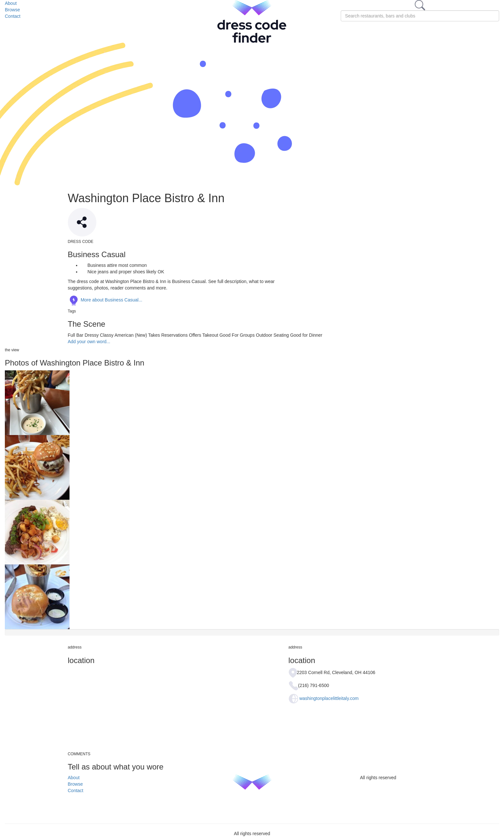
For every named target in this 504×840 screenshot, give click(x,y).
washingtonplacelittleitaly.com (329, 698)
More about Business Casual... (105, 300)
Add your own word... (89, 342)
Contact (13, 16)
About (11, 3)
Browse (12, 10)
